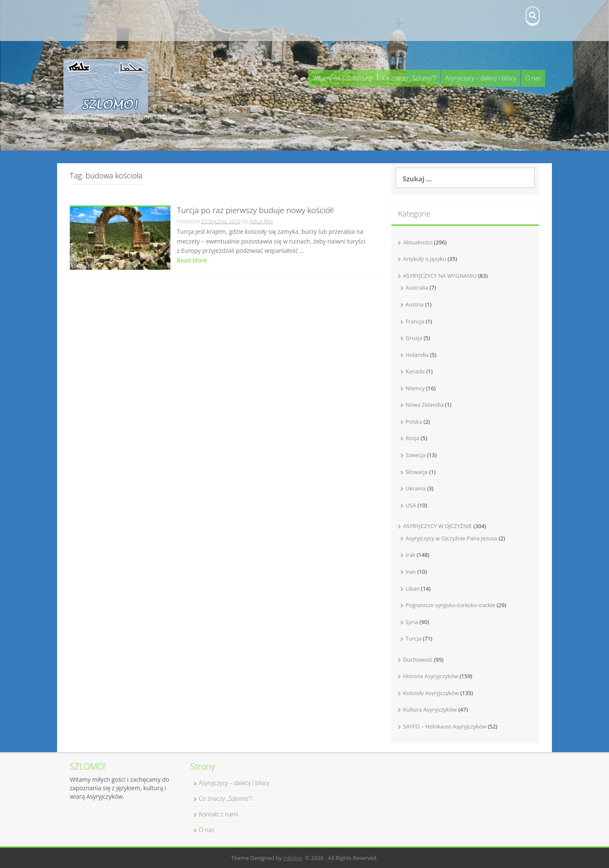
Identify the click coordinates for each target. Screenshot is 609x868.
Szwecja (416, 455)
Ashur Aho (261, 221)
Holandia (417, 355)
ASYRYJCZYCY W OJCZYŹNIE (438, 526)
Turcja (413, 638)
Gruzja (414, 338)
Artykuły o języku (425, 259)
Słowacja (417, 472)
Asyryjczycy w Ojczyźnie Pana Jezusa (451, 538)
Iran (411, 572)
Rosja (413, 438)
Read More (192, 260)
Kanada (415, 371)
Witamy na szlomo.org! (343, 78)
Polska (414, 422)
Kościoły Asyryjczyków (431, 693)
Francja (415, 321)
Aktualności (418, 242)
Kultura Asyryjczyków (430, 709)
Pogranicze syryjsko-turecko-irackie (450, 605)
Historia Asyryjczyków (431, 676)
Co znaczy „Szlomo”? (409, 78)
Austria (415, 304)
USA (411, 505)
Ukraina (416, 488)
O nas (533, 78)
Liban (413, 589)
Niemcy (415, 388)
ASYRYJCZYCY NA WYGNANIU (440, 276)
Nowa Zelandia (425, 405)
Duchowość (418, 660)
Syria (412, 622)
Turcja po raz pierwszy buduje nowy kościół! (255, 211)
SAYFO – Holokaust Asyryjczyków (445, 726)
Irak (410, 555)
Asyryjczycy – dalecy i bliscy (481, 78)
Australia (417, 288)
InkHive (292, 858)
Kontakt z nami (84, 21)
